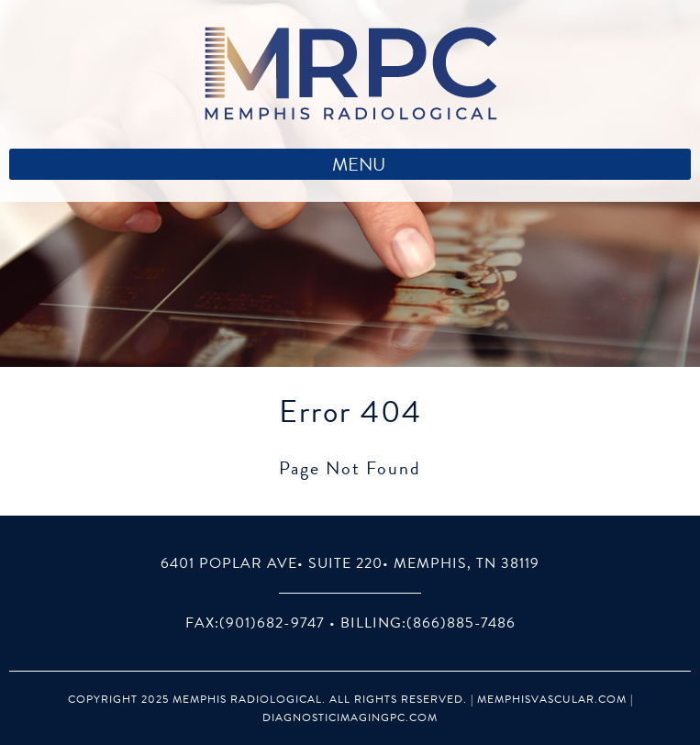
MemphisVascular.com (552, 699)
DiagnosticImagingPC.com (350, 717)
